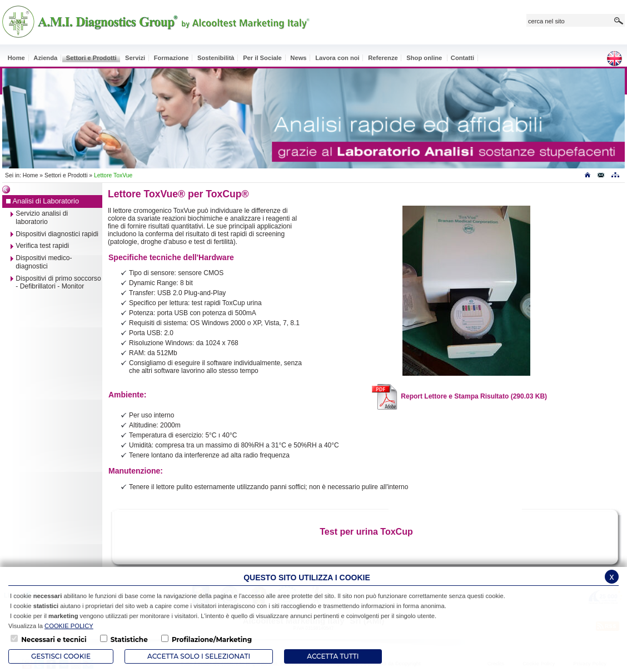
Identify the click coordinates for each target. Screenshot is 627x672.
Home (31, 175)
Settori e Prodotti (66, 175)
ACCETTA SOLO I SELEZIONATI (199, 656)
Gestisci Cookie (61, 656)
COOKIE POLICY (69, 626)
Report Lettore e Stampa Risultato (459, 396)
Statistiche (129, 639)
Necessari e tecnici (54, 639)
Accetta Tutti (333, 656)
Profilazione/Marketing (212, 639)
